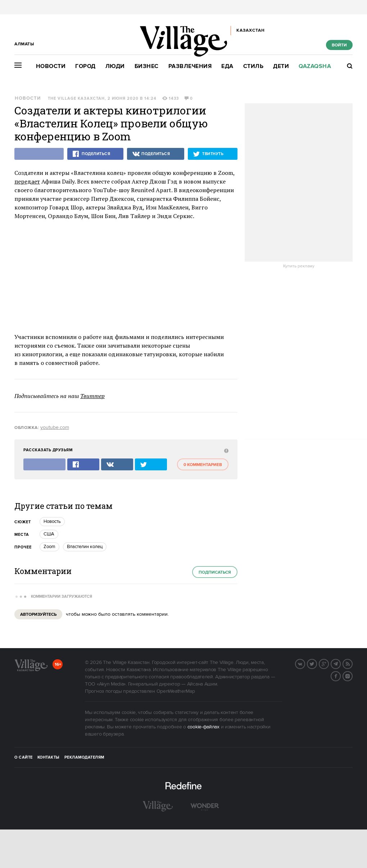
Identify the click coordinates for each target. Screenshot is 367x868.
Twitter (317, 663)
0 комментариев (203, 465)
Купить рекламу (299, 266)
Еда (227, 66)
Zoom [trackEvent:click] (49, 547)
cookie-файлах (203, 727)
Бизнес (147, 66)
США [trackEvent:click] (49, 534)
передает (27, 181)
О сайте (24, 758)
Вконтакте (305, 663)
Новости (51, 66)
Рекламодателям (84, 758)
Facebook (340, 675)
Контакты (49, 758)
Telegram (340, 663)
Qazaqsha (315, 66)
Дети (281, 66)
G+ (329, 663)
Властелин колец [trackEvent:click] (85, 547)
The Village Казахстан (76, 99)
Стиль (253, 66)
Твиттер (92, 396)
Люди (115, 66)
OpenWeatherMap (176, 691)
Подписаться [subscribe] (215, 572)
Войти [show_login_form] (339, 45)
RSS (352, 663)
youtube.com (55, 428)
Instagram (352, 675)
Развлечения (190, 66)
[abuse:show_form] (225, 450)
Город (85, 66)
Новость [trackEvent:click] (52, 521)
